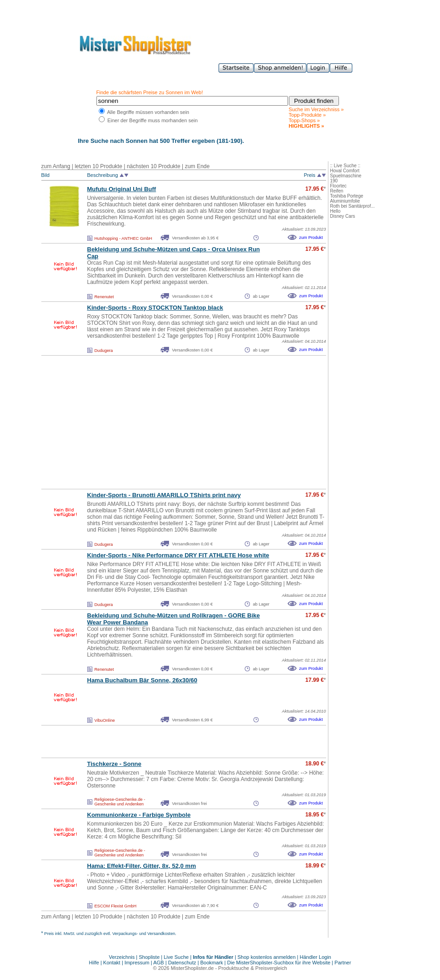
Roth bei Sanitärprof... (353, 206)
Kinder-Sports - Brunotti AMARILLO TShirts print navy (164, 495)
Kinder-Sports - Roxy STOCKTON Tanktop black (155, 308)
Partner (343, 963)
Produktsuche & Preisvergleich (253, 968)
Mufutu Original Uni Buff (122, 189)
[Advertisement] (164, 422)
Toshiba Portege (347, 196)
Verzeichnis (122, 957)
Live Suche (176, 957)
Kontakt (113, 963)
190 (334, 181)
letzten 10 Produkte (99, 166)
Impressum (137, 963)
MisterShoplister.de (192, 968)
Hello (336, 211)
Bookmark (212, 963)
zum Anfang (56, 166)
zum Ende (197, 166)
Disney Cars (343, 216)
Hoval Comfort (345, 171)
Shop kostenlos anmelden (267, 957)
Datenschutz (182, 963)
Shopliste (149, 957)
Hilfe (95, 963)
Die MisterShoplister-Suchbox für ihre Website (279, 963)
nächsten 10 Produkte (154, 166)
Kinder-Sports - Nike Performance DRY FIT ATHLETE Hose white (178, 555)
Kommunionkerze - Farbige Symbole (139, 815)
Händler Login (316, 957)
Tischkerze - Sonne (114, 764)
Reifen (337, 191)
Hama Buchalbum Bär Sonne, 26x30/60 (142, 680)
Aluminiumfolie (345, 201)
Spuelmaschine (346, 176)
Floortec (338, 186)
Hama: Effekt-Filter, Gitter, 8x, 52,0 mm (142, 866)
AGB (159, 963)
